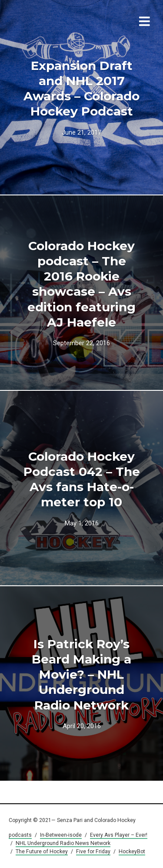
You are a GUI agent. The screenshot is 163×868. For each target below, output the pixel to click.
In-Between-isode (61, 835)
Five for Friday (93, 851)
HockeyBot (132, 851)
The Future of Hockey (42, 851)
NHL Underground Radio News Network (63, 843)
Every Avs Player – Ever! (119, 835)
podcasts (20, 835)
